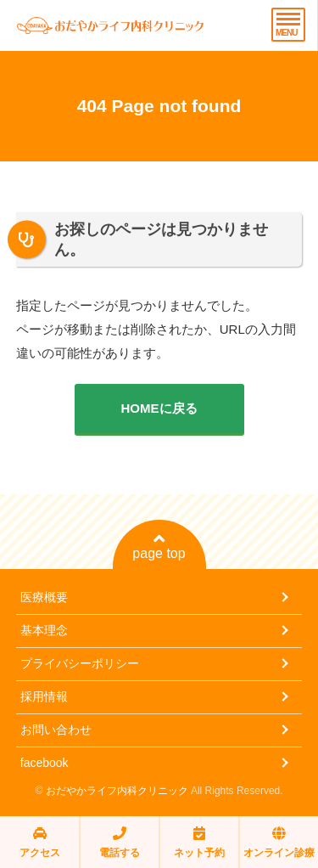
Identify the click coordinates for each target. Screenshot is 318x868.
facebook (45, 763)
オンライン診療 (279, 842)
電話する (120, 842)
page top (159, 546)
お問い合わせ (56, 730)
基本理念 (44, 630)
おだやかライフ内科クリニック (117, 791)
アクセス (40, 842)
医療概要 (44, 597)
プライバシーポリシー (80, 663)
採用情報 (44, 696)
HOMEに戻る (159, 408)
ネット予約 (199, 842)
